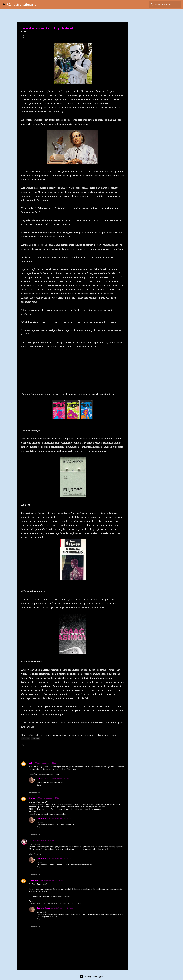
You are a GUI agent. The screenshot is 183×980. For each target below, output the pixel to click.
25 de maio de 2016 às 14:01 (48, 798)
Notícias (35, 739)
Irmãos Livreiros (63, 896)
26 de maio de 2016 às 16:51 (43, 840)
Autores (26, 739)
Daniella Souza (43, 778)
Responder (34, 792)
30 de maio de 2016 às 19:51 (55, 880)
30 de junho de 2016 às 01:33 (62, 908)
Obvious (111, 735)
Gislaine (33, 798)
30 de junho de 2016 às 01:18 (62, 779)
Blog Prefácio (35, 854)
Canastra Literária (22, 4)
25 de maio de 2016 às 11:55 (45, 763)
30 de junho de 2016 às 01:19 (62, 818)
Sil (30, 840)
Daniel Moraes (36, 880)
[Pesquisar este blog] (168, 4)
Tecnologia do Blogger (92, 976)
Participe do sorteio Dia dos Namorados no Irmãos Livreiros (55, 903)
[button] (23, 37)
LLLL (31, 763)
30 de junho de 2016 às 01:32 (62, 858)
